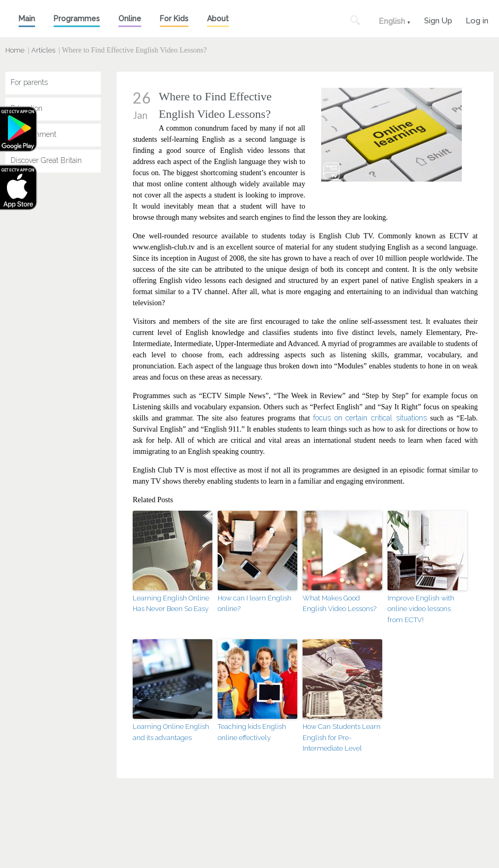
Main (27, 19)
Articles (43, 50)
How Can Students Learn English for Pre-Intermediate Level (342, 738)
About (218, 19)
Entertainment (33, 134)
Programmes (77, 19)
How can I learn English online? (255, 604)
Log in (477, 19)
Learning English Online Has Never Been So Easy (171, 604)
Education (27, 108)
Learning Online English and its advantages (171, 732)
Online (130, 19)
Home (15, 50)
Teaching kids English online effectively (252, 732)
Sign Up (438, 19)
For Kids (174, 19)
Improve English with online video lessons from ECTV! (421, 609)
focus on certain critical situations (372, 418)
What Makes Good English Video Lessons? (339, 604)
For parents (29, 82)
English (392, 21)
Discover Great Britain (46, 160)
